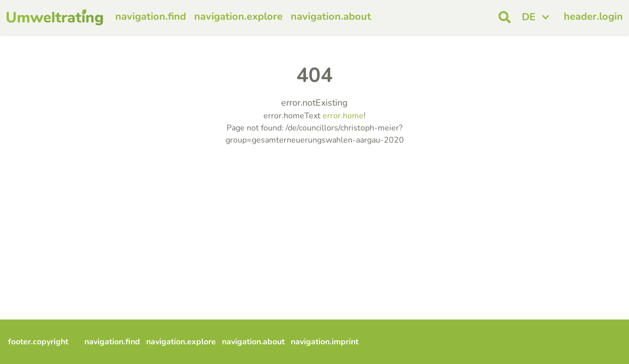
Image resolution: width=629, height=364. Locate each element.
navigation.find (151, 16)
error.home (343, 116)
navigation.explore (238, 16)
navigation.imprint (325, 342)
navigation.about (331, 16)
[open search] (505, 17)
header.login (593, 16)
